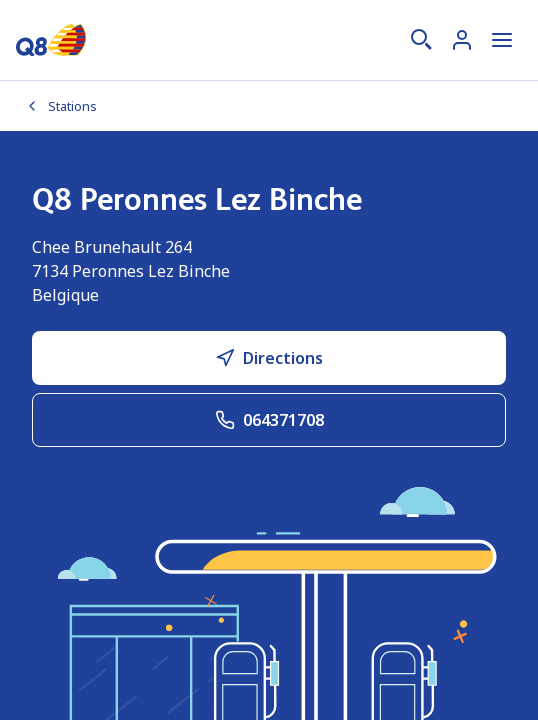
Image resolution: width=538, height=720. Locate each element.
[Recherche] (422, 40)
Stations (60, 106)
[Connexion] (462, 40)
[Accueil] (51, 40)
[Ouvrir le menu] (502, 40)
